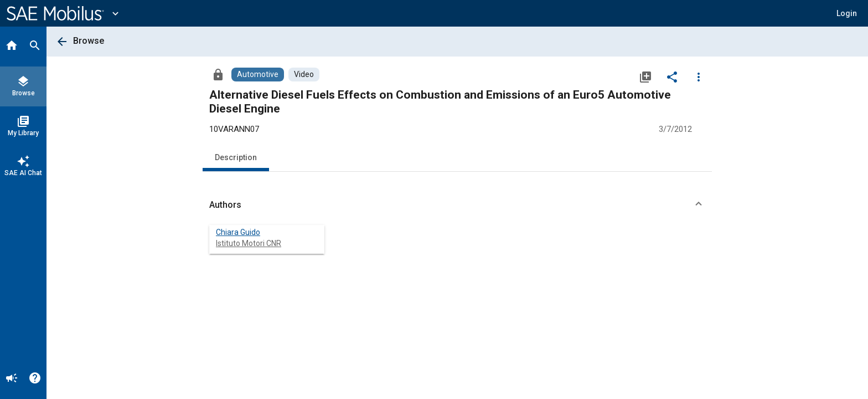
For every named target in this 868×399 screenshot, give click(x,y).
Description (236, 157)
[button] (847, 13)
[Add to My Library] (645, 76)
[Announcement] (12, 379)
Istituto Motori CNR (249, 243)
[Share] (672, 76)
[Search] (35, 47)
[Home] (12, 47)
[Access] (218, 74)
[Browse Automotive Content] (258, 75)
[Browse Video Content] (304, 75)
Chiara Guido (238, 232)
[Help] (35, 379)
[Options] (699, 76)
